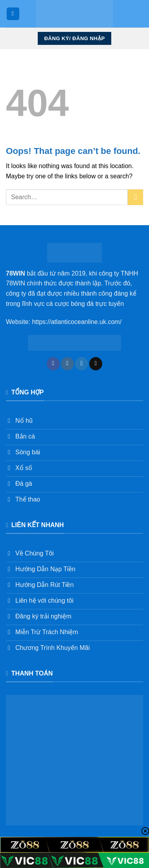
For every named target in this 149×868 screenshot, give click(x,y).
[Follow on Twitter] (82, 364)
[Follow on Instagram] (67, 364)
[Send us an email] (96, 364)
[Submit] (135, 197)
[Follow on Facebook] (53, 364)
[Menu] (13, 14)
